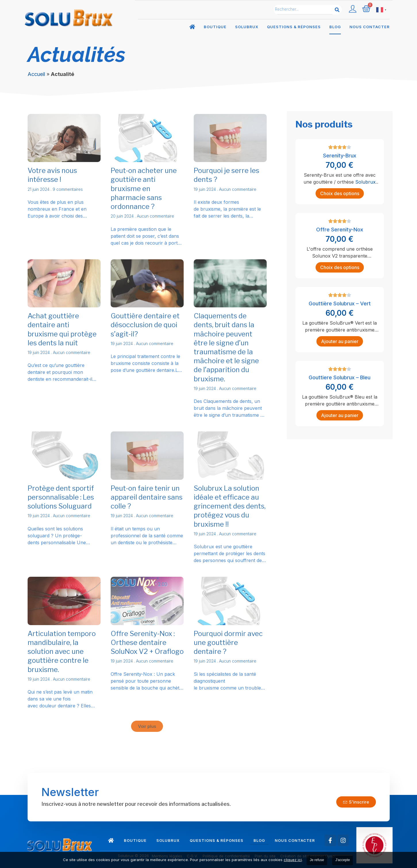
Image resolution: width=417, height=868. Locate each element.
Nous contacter (370, 27)
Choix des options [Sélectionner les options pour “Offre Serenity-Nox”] (340, 267)
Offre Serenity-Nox (340, 230)
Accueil (36, 74)
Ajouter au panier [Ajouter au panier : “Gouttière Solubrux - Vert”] (340, 341)
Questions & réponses (294, 27)
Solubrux (247, 27)
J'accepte (343, 860)
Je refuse (317, 860)
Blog (335, 27)
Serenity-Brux (340, 156)
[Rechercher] (337, 10)
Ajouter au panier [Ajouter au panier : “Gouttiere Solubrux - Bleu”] (340, 415)
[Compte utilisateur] (353, 9)
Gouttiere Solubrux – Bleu (340, 377)
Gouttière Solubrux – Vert (340, 303)
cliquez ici (293, 860)
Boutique (215, 27)
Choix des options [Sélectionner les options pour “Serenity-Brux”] (340, 193)
